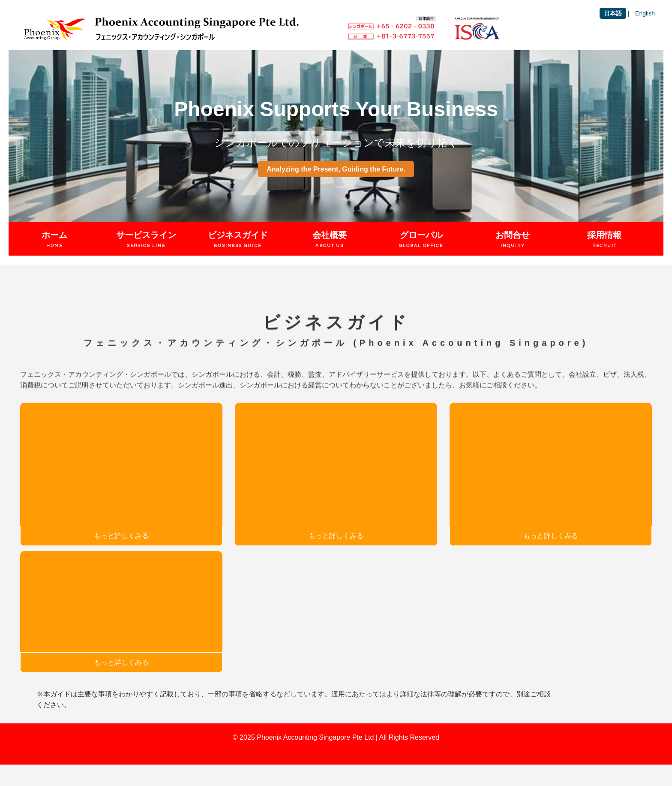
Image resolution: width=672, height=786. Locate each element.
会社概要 (330, 240)
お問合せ (513, 240)
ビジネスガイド (238, 240)
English (645, 13)
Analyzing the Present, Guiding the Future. (336, 169)
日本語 (613, 13)
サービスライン (146, 240)
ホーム (54, 240)
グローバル (421, 240)
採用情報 (604, 240)
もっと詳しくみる (121, 536)
